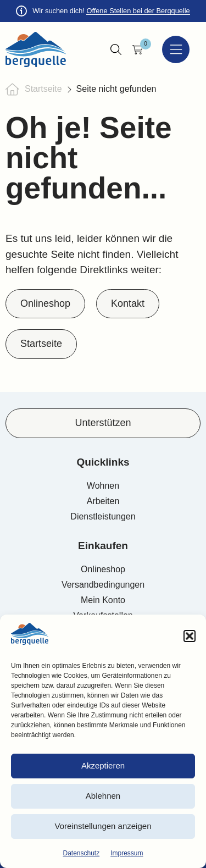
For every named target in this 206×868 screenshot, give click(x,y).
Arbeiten (103, 501)
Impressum (127, 853)
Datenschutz (81, 853)
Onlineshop (103, 569)
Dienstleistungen (103, 516)
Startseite (43, 89)
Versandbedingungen (103, 585)
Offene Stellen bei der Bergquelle (138, 11)
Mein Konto (103, 600)
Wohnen (103, 486)
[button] (190, 636)
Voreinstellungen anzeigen (103, 826)
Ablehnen (103, 796)
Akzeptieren (103, 765)
